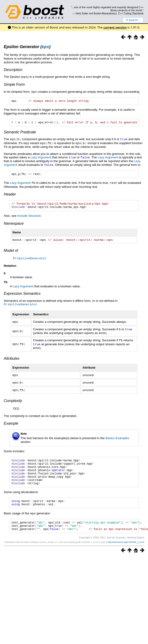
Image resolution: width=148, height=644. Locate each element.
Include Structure (29, 218)
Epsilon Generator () (27, 47)
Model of (11, 252)
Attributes (12, 360)
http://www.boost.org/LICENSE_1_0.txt (126, 552)
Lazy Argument (41, 158)
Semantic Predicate (20, 133)
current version (115, 27)
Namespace (14, 226)
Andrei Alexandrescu (105, 13)
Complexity (13, 401)
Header (10, 195)
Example (11, 424)
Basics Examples (117, 439)
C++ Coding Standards (131, 13)
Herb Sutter (82, 13)
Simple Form (14, 85)
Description (13, 70)
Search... (133, 20)
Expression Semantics (22, 296)
